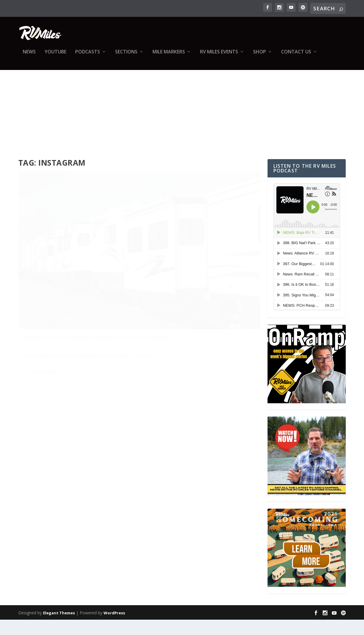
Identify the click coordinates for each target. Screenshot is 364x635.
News (29, 56)
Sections (126, 56)
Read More (42, 332)
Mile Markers (169, 56)
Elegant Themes (59, 628)
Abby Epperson (42, 292)
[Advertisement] (182, 118)
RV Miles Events (219, 56)
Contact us (296, 56)
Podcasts (88, 56)
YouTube (55, 56)
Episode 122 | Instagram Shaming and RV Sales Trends (75, 279)
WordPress (114, 628)
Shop (260, 56)
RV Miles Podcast (96, 292)
